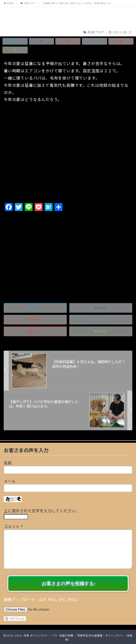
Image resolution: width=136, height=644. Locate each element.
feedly (101, 331)
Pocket (35, 331)
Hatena (101, 320)
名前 (8, 463)
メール (10, 481)
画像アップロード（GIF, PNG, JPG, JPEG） (42, 600)
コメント (13, 527)
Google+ (35, 320)
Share (101, 308)
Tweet (35, 308)
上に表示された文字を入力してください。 (42, 511)
